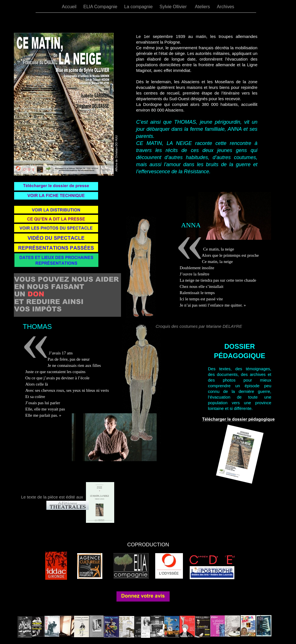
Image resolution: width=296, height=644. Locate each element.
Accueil (70, 7)
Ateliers (203, 7)
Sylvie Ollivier (174, 7)
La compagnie (139, 7)
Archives (225, 7)
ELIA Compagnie (101, 7)
